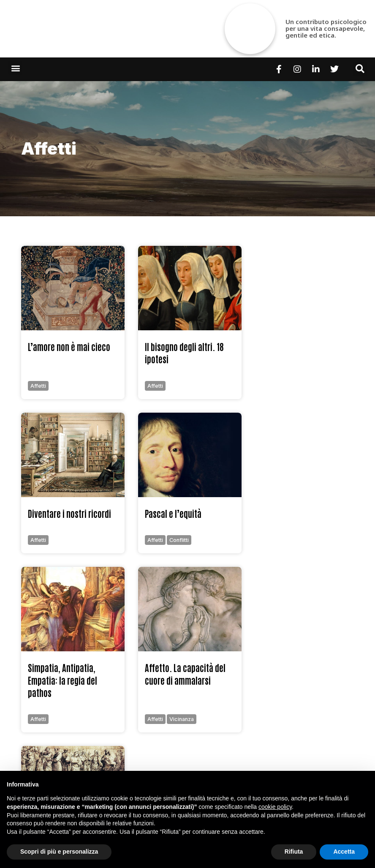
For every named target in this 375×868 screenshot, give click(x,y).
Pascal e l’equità (173, 513)
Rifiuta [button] (294, 852)
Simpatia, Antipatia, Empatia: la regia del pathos (62, 680)
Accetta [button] (344, 852)
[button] (15, 68)
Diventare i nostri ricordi (69, 513)
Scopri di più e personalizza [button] (59, 852)
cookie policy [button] (275, 807)
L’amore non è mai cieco (69, 347)
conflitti (179, 540)
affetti (49, 148)
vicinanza (182, 719)
